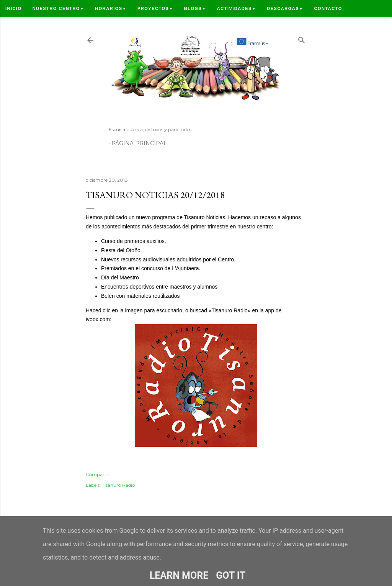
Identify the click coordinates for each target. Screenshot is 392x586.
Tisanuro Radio (118, 485)
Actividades (237, 8)
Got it (231, 575)
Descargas (285, 8)
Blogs (195, 8)
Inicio (14, 8)
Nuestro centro (59, 8)
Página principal (139, 143)
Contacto (328, 8)
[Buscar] (302, 39)
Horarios (111, 8)
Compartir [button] (98, 474)
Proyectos (155, 8)
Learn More (179, 575)
